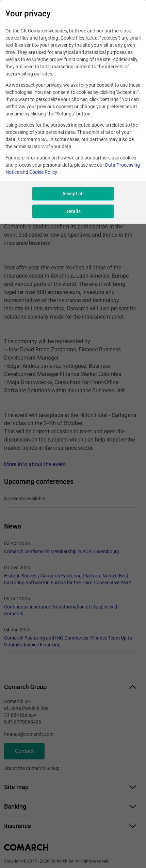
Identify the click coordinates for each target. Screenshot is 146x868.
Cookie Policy (43, 172)
